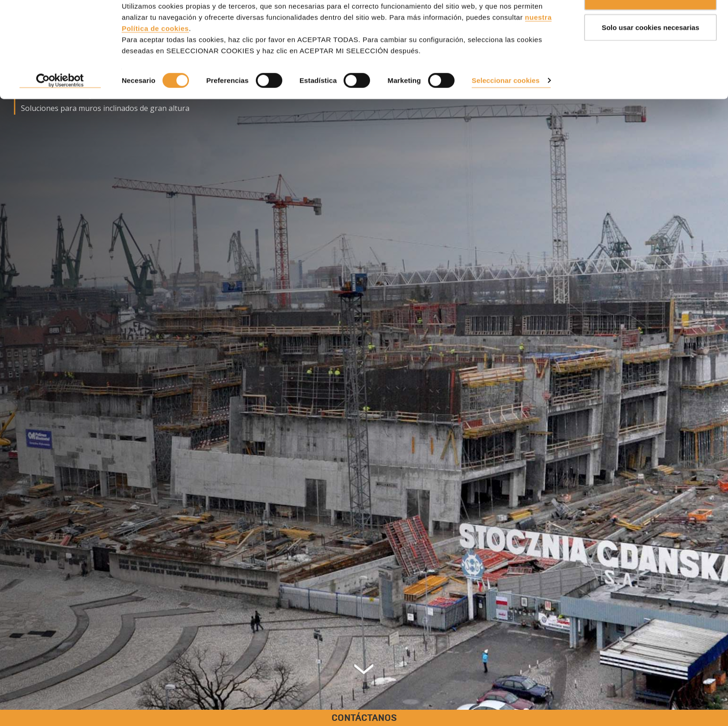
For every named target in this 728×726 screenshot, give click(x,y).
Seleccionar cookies (506, 108)
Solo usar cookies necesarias (650, 55)
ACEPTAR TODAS (650, 24)
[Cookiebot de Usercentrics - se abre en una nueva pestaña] (60, 109)
